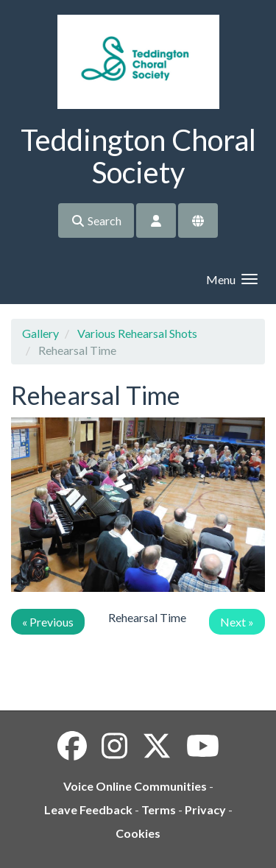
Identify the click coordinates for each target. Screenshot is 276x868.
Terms (159, 809)
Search (96, 220)
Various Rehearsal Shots (137, 333)
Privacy (205, 809)
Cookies (138, 833)
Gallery (40, 333)
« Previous (48, 622)
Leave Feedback (88, 809)
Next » (237, 622)
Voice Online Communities (135, 786)
